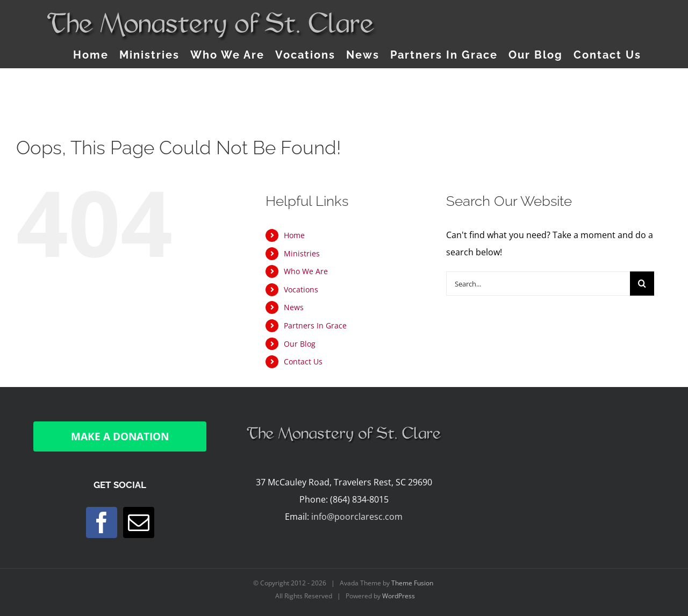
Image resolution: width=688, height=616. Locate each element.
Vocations (301, 289)
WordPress (399, 596)
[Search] (642, 284)
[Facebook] (102, 522)
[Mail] (139, 522)
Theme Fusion (412, 583)
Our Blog (300, 344)
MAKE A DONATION (120, 436)
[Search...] (538, 284)
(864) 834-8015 (359, 499)
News (294, 307)
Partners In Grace (315, 325)
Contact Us (303, 361)
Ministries (302, 253)
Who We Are (306, 271)
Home (294, 235)
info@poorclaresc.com (357, 517)
